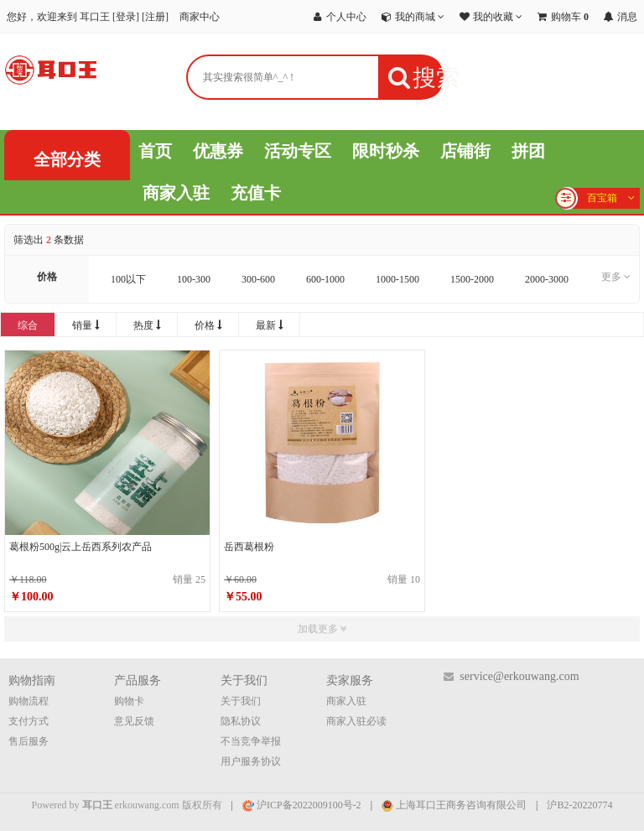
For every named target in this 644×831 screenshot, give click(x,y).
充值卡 (256, 193)
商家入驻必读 (356, 721)
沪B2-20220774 (579, 805)
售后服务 (29, 741)
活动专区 (298, 151)
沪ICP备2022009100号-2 (302, 805)
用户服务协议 (251, 761)
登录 (126, 17)
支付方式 (29, 721)
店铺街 (465, 151)
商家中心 (200, 17)
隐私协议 (241, 721)
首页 (155, 151)
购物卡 (129, 701)
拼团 (528, 151)
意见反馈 (134, 721)
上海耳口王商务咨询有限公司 (454, 805)
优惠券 (218, 151)
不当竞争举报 (251, 741)
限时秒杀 (386, 151)
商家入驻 (176, 193)
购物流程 (29, 701)
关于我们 (241, 701)
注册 (155, 17)
